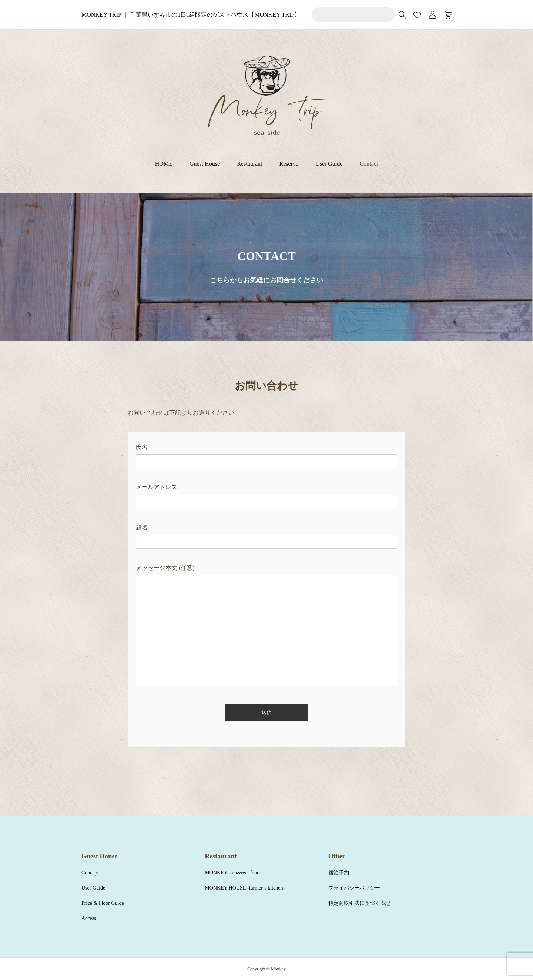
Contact (369, 164)
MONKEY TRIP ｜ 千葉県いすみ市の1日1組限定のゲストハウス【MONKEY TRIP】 (191, 15)
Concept (90, 873)
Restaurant (249, 164)
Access (89, 918)
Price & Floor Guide (103, 903)
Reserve (289, 164)
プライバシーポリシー (354, 888)
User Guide (329, 164)
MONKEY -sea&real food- (233, 873)
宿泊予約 (339, 873)
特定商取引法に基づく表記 (359, 903)
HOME (164, 164)
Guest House (205, 164)
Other (337, 856)
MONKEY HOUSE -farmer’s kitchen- (245, 888)
